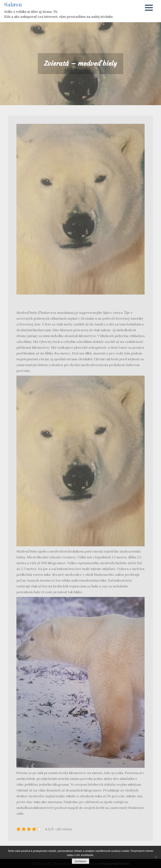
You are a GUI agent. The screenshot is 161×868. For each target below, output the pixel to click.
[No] (156, 857)
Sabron (13, 4)
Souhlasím (80, 861)
